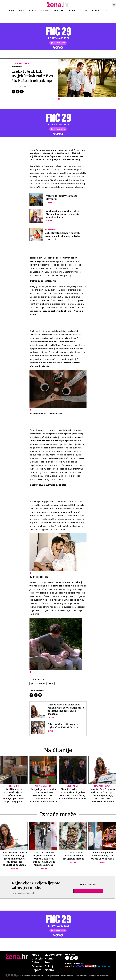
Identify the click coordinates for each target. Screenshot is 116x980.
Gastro (44, 11)
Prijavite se (88, 891)
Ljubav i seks (58, 11)
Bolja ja (95, 11)
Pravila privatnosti (52, 976)
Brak (51, 684)
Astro (22, 11)
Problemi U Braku (38, 684)
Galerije (33, 11)
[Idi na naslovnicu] (58, 7)
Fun (105, 11)
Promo (49, 959)
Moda (12, 11)
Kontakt (40, 976)
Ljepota (71, 11)
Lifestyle (83, 11)
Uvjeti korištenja (81, 976)
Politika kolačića (67, 976)
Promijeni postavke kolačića (100, 976)
